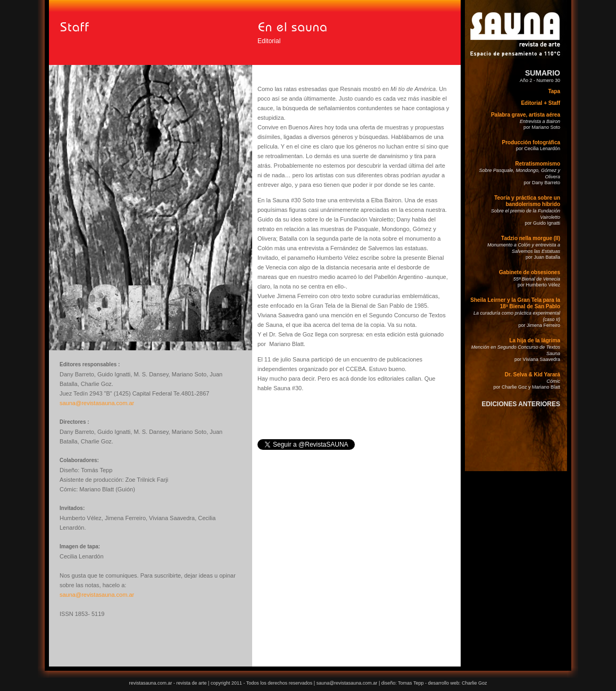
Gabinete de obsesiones (530, 272)
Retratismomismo (538, 164)
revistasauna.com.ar (150, 683)
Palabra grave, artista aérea (526, 115)
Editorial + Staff (540, 103)
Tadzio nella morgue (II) (531, 238)
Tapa (554, 91)
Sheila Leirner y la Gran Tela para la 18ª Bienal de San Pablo (515, 303)
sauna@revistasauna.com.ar (97, 403)
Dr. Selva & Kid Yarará (532, 375)
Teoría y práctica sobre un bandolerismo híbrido (527, 201)
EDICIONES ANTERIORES (521, 404)
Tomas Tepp (411, 683)
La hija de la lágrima (535, 340)
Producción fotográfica (531, 142)
